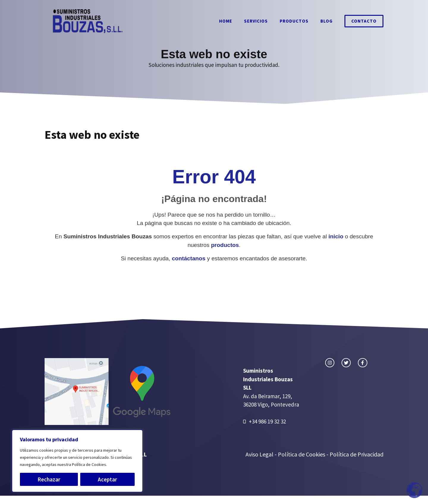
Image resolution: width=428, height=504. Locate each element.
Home (226, 21)
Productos (294, 21)
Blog (326, 21)
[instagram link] (330, 363)
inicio (336, 236)
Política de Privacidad (357, 454)
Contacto (364, 21)
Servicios (256, 21)
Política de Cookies (302, 454)
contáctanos (189, 258)
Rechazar (49, 479)
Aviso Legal (260, 454)
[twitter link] (346, 363)
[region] (77, 461)
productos (225, 245)
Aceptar (107, 479)
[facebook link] (362, 363)
